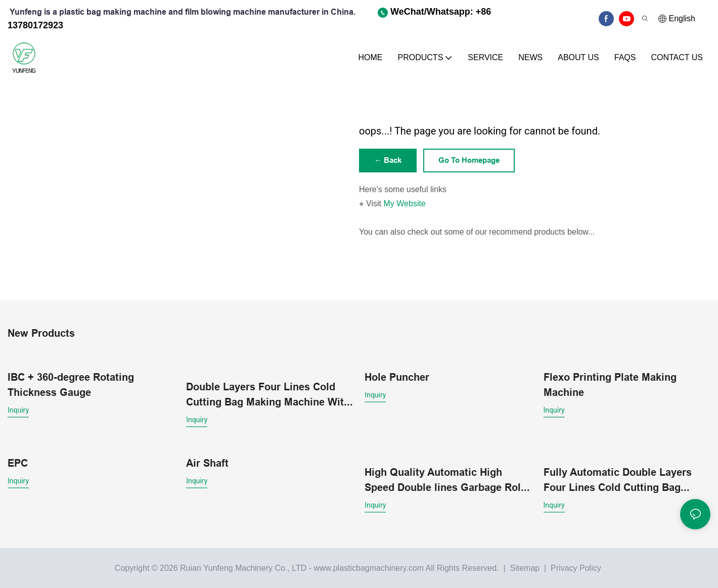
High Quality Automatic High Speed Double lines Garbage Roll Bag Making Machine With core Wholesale (444, 480)
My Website (405, 205)
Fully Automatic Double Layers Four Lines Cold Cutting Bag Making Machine (618, 480)
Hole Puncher (397, 378)
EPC (18, 463)
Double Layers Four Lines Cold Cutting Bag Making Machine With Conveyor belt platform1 (268, 395)
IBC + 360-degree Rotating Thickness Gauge (71, 385)
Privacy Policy (576, 568)
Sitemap (524, 568)
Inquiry (18, 411)
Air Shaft (207, 463)
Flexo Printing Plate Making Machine (610, 385)
